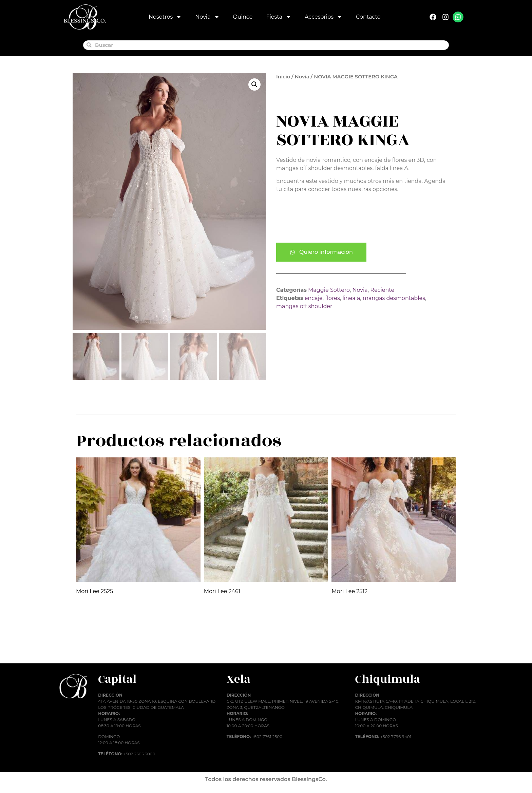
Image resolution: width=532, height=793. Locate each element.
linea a (351, 298)
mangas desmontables (394, 298)
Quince (243, 17)
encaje (314, 298)
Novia (207, 17)
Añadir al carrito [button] (105, 648)
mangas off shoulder (304, 306)
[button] (254, 84)
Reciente (382, 290)
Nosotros (165, 17)
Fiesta (279, 17)
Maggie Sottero (329, 290)
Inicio (283, 77)
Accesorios (324, 17)
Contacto (368, 17)
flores (332, 298)
